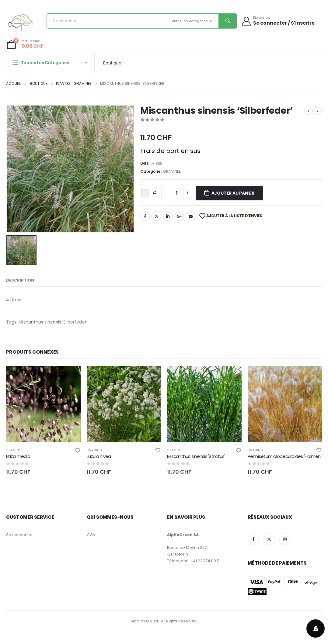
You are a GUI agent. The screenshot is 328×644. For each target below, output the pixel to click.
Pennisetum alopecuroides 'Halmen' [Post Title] (284, 456)
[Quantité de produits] (177, 193)
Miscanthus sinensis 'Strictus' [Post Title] (196, 456)
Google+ (179, 216)
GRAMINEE (172, 171)
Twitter (156, 216)
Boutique (112, 63)
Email (190, 216)
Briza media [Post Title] (18, 456)
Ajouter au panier (233, 193)
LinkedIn (168, 216)
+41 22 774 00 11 (205, 561)
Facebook (145, 216)
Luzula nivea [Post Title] (99, 456)
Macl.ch (138, 621)
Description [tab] (20, 280)
